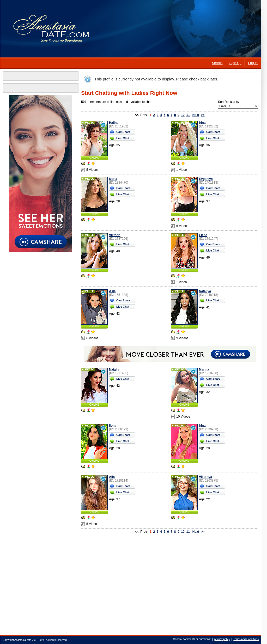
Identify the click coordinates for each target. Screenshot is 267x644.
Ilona (113, 426)
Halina (114, 123)
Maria (113, 179)
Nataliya (205, 291)
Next (196, 115)
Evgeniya (206, 179)
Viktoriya (205, 477)
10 (183, 115)
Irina (202, 123)
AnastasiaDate (23, 640)
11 (188, 115)
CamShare (123, 132)
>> (203, 115)
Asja (112, 291)
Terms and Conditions (246, 639)
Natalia (114, 370)
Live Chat (123, 138)
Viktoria (115, 235)
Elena (203, 235)
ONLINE (94, 158)
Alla (112, 477)
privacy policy (222, 639)
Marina (204, 370)
